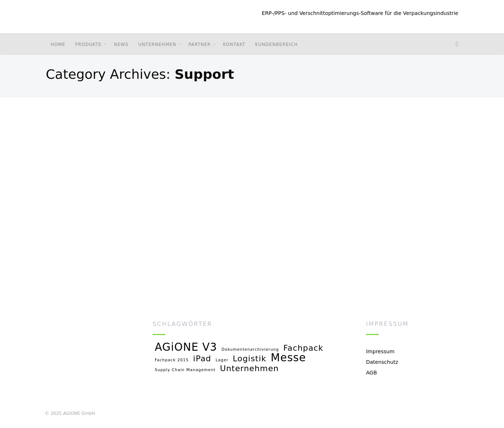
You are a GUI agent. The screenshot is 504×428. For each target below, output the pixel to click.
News (121, 44)
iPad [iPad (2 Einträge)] (202, 359)
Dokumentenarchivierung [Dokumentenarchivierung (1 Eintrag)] (250, 350)
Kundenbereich (276, 44)
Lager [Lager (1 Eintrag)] (222, 360)
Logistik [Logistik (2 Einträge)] (250, 359)
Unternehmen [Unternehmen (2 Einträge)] (249, 369)
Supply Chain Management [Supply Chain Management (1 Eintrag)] (185, 370)
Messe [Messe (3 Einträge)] (288, 358)
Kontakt (234, 44)
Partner (199, 44)
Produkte (89, 44)
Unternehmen (157, 44)
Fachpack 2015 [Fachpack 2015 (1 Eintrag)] (172, 360)
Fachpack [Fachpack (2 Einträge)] (303, 348)
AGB (372, 373)
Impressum (380, 351)
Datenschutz (382, 362)
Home (58, 44)
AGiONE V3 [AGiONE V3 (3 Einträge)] (186, 348)
